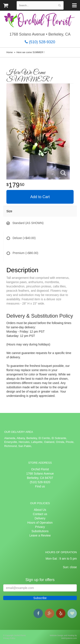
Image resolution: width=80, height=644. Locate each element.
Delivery (40, 518)
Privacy (40, 527)
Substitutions (40, 531)
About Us (40, 510)
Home (10, 52)
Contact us (40, 514)
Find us (40, 486)
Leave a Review (40, 535)
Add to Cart (40, 197)
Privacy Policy (9, 638)
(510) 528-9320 (40, 42)
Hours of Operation (40, 523)
